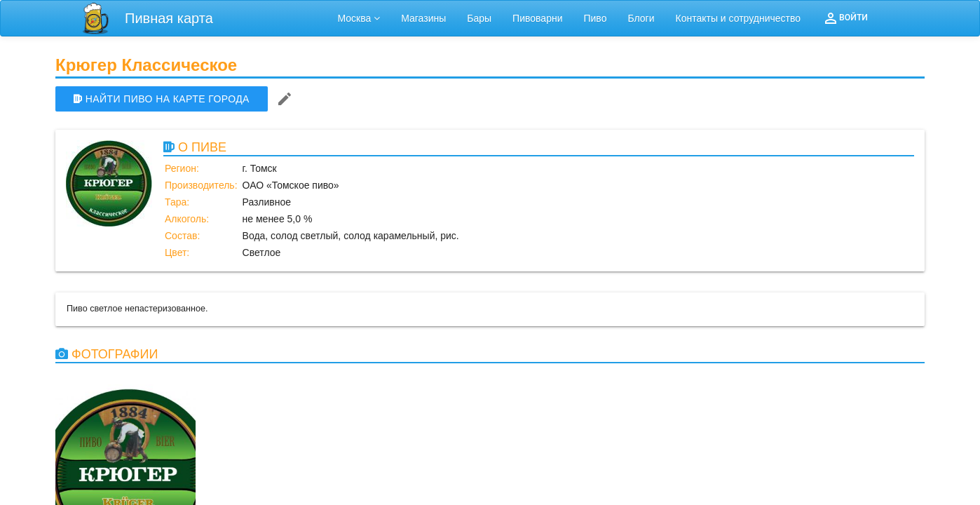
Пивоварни (537, 18)
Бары (479, 18)
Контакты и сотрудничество (739, 18)
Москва (359, 18)
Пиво (595, 18)
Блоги (641, 18)
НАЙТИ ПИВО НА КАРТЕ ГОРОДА (162, 99)
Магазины (423, 18)
